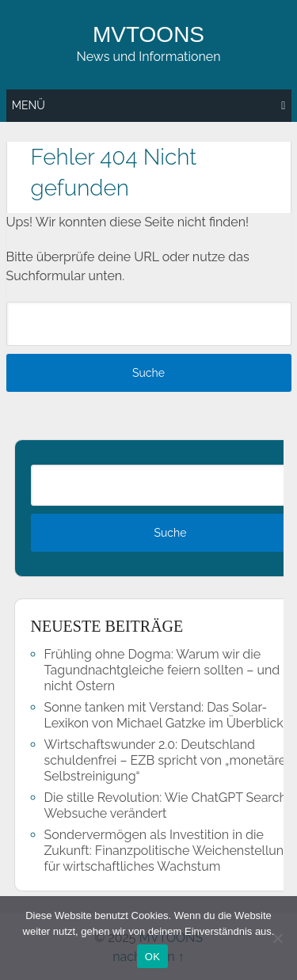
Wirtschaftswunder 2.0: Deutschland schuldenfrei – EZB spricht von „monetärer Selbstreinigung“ (168, 760)
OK (152, 957)
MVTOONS (148, 35)
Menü (29, 105)
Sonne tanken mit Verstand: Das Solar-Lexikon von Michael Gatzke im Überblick (164, 715)
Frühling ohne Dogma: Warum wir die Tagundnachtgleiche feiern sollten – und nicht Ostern (162, 670)
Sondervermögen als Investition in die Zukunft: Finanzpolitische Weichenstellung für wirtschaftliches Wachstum (168, 851)
